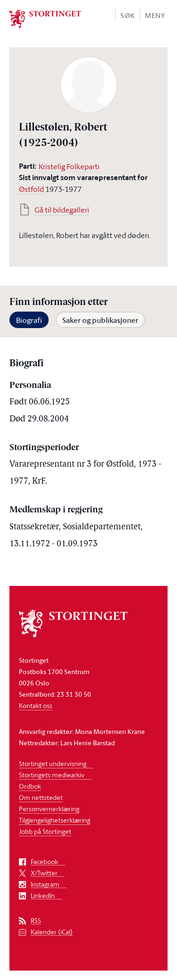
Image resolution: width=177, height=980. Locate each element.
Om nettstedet (41, 797)
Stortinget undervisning (53, 763)
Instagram (45, 885)
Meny (155, 15)
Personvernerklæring (49, 809)
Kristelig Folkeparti (69, 166)
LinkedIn (43, 896)
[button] (127, 15)
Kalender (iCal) (52, 932)
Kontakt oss (36, 705)
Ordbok (30, 786)
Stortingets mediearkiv (52, 775)
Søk (127, 15)
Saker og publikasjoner (100, 320)
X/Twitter (44, 873)
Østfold (31, 189)
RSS (36, 921)
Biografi (29, 320)
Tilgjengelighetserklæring (55, 820)
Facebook (44, 862)
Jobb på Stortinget (45, 831)
